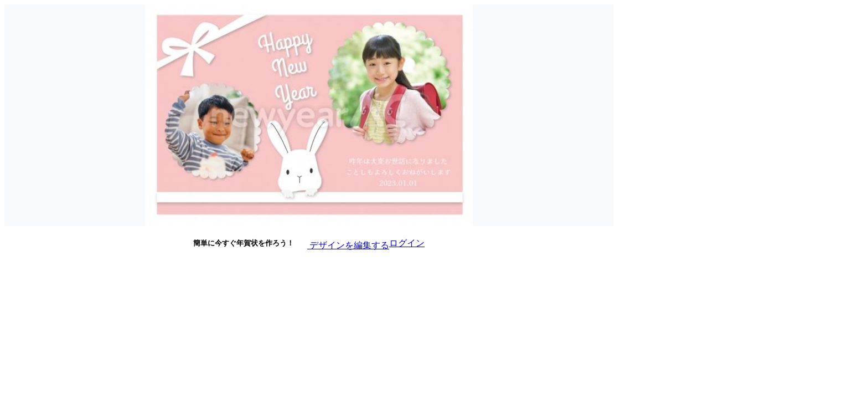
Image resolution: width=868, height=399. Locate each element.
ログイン (407, 243)
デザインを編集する (342, 242)
